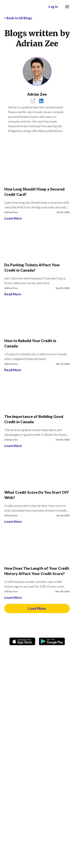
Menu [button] (66, 4)
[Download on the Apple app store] (22, 641)
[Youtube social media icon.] (51, 656)
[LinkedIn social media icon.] (61, 656)
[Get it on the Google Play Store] (52, 641)
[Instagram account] (23, 656)
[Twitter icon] (42, 656)
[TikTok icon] (32, 656)
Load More (37, 608)
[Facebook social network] (13, 656)
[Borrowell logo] (16, 7)
